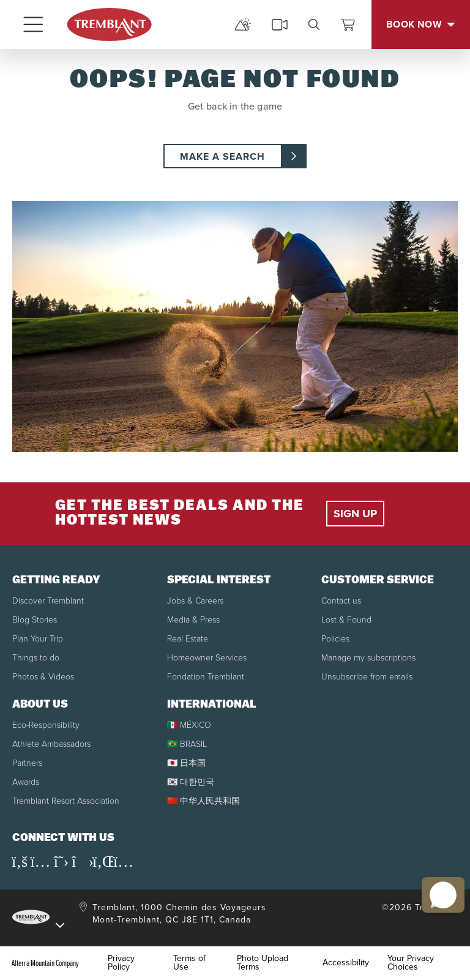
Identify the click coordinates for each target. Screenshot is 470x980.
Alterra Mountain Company (45, 963)
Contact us (341, 601)
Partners (27, 763)
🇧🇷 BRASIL (187, 744)
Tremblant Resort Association (66, 801)
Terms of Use (189, 963)
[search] (314, 24)
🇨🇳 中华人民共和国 (203, 801)
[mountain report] (243, 24)
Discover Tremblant (48, 601)
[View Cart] (348, 24)
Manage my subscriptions (368, 658)
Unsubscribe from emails (367, 677)
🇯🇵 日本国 (186, 763)
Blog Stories (35, 620)
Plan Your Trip (38, 639)
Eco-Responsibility (46, 725)
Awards (26, 782)
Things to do (36, 658)
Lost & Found (346, 620)
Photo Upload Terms (263, 963)
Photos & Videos (43, 677)
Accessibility (346, 963)
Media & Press (193, 620)
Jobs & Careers (195, 601)
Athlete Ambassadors (51, 744)
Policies (335, 639)
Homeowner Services (207, 658)
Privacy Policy (121, 963)
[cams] (280, 24)
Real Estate (188, 639)
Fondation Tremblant (206, 677)
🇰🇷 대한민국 (191, 782)
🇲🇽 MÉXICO (189, 725)
